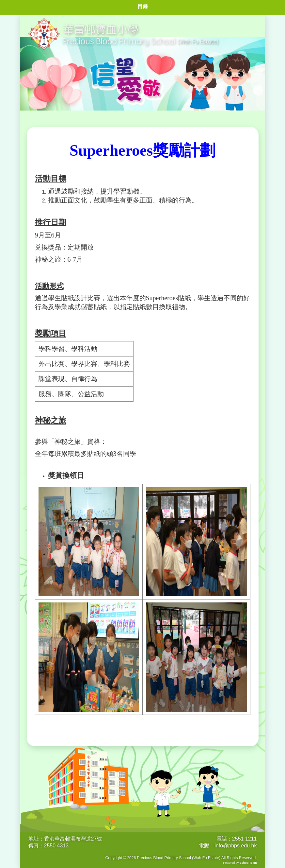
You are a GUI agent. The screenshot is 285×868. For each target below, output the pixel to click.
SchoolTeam (248, 863)
